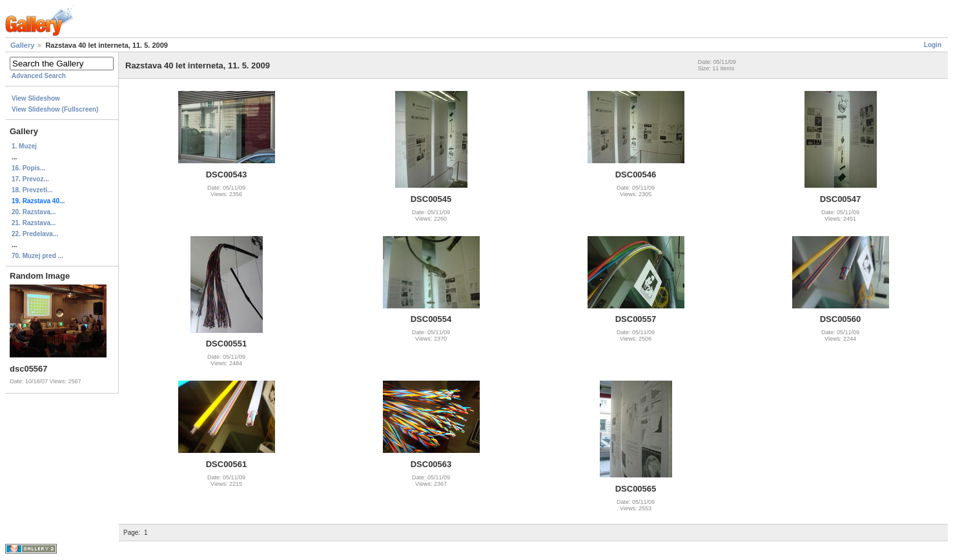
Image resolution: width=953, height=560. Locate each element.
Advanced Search (39, 76)
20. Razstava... (34, 212)
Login (933, 45)
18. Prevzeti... (32, 190)
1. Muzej (24, 146)
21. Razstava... (34, 223)
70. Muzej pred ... (37, 256)
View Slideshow (36, 98)
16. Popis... (28, 168)
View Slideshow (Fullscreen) (55, 109)
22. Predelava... (35, 234)
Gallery (22, 45)
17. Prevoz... (30, 179)
